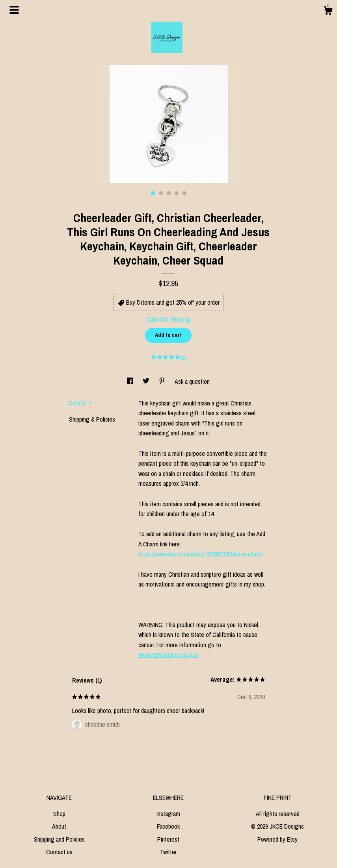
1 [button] (153, 193)
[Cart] (328, 12)
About (59, 826)
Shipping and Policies (59, 839)
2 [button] (161, 193)
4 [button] (177, 193)
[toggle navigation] (14, 10)
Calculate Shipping (168, 319)
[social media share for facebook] (131, 381)
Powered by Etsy (277, 839)
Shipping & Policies (92, 419)
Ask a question (192, 381)
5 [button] (184, 193)
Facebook (168, 826)
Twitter (168, 852)
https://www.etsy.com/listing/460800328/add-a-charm (200, 554)
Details (81, 403)
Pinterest (168, 839)
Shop (59, 814)
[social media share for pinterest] (163, 381)
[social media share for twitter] (147, 381)
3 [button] (169, 193)
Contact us (59, 852)
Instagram (168, 814)
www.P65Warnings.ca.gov (168, 655)
